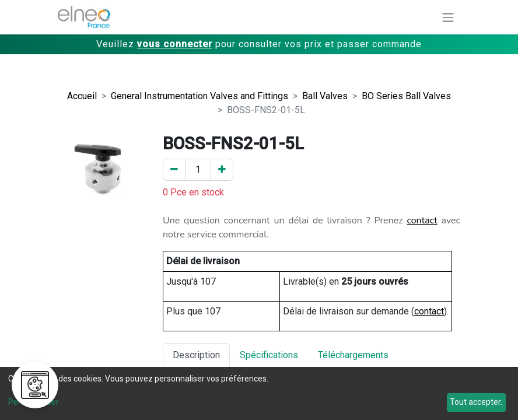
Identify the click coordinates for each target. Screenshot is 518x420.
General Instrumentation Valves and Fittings (199, 96)
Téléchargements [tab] (353, 355)
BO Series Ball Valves (406, 96)
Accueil (82, 96)
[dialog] (259, 393)
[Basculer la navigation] (448, 17)
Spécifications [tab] (269, 355)
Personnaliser (34, 402)
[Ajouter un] (222, 170)
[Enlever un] (174, 170)
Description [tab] (196, 355)
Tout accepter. (476, 402)
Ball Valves (325, 96)
